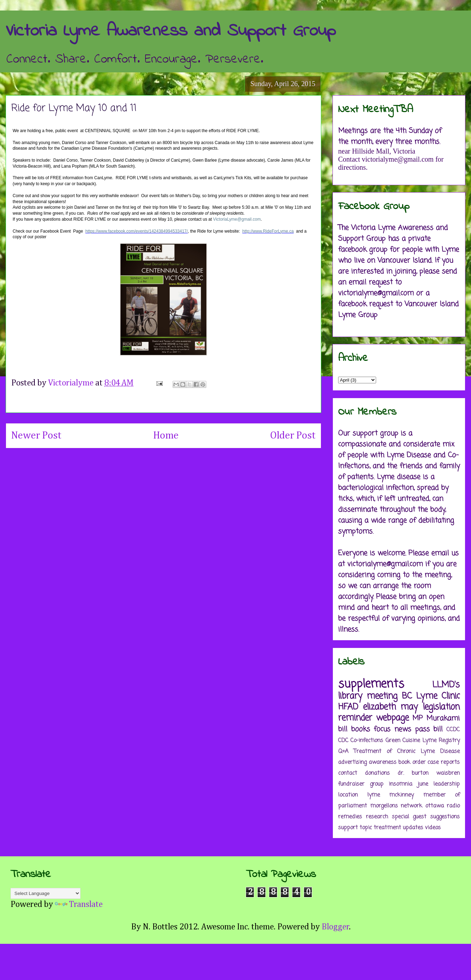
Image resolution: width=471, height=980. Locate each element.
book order (412, 762)
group (377, 784)
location (348, 795)
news (403, 729)
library (350, 696)
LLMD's (446, 685)
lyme (374, 795)
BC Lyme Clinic (431, 696)
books (361, 729)
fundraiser (351, 784)
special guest (409, 817)
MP (418, 718)
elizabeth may (391, 707)
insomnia (401, 784)
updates (413, 828)
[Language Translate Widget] (46, 893)
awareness (383, 762)
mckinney (401, 795)
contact (348, 773)
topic (366, 828)
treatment (387, 828)
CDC (343, 741)
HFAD (348, 707)
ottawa (435, 806)
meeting (382, 696)
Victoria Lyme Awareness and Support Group (171, 31)
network (411, 806)
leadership (447, 784)
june (423, 784)
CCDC (453, 730)
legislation (441, 707)
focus (382, 729)
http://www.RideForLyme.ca (268, 231)
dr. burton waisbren (429, 773)
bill (343, 729)
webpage (392, 718)
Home (166, 436)
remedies (350, 817)
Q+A (343, 752)
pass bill (429, 729)
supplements (371, 684)
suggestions (445, 817)
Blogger (335, 927)
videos (433, 828)
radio (453, 806)
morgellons (384, 806)
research (377, 817)
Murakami (443, 718)
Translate (79, 904)
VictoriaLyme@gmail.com (237, 219)
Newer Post (36, 436)
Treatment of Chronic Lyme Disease (407, 752)
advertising (352, 762)
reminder (355, 718)
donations (377, 773)
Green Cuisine (403, 741)
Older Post (293, 436)
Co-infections (367, 741)
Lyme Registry (441, 741)
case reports (444, 762)
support (348, 828)
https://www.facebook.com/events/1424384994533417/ (137, 231)
